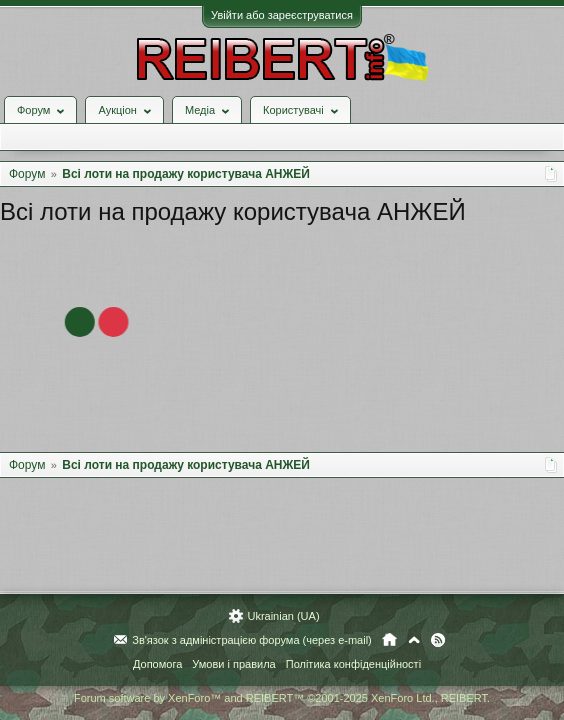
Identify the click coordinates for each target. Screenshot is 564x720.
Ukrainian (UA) (283, 616)
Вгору (414, 640)
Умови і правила (233, 664)
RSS (438, 640)
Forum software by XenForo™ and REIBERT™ (282, 698)
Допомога (157, 664)
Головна (389, 640)
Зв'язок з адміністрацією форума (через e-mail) (252, 640)
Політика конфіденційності (353, 664)
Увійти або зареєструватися (282, 15)
